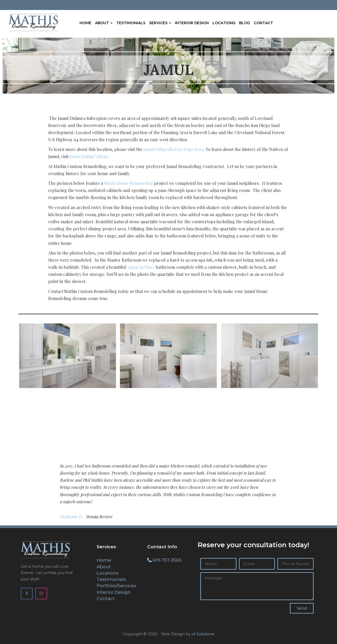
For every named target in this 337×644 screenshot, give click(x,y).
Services (160, 23)
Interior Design (192, 23)
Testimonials (131, 23)
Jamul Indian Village (89, 156)
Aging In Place (141, 267)
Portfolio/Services (117, 586)
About (104, 23)
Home (85, 23)
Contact (263, 23)
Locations (224, 23)
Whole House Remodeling (128, 183)
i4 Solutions (203, 634)
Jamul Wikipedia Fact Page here (174, 149)
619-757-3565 (167, 560)
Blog (245, 23)
